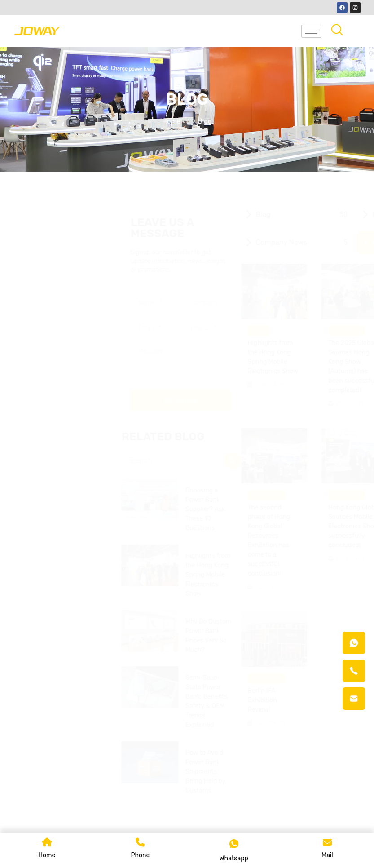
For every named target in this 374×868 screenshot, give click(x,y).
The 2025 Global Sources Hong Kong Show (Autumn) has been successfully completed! (146, 367)
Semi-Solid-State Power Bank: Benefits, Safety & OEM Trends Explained (319, 701)
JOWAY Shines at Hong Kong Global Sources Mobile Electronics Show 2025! (227, 362)
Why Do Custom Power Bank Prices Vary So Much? (321, 636)
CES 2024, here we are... (223, 512)
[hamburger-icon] (311, 31)
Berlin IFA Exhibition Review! (54, 700)
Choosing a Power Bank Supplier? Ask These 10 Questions (317, 509)
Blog (51, 331)
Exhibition (139, 331)
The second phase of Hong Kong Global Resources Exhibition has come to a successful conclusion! (61, 540)
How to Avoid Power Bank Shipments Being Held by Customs (318, 772)
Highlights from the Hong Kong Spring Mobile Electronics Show (65, 357)
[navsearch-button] (337, 31)
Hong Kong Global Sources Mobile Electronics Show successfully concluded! (146, 526)
